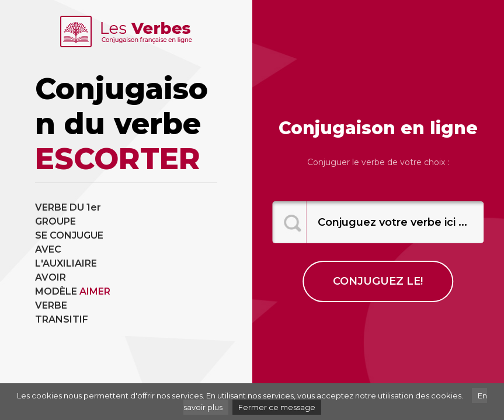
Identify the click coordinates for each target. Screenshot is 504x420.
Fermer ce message (277, 407)
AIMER (95, 291)
